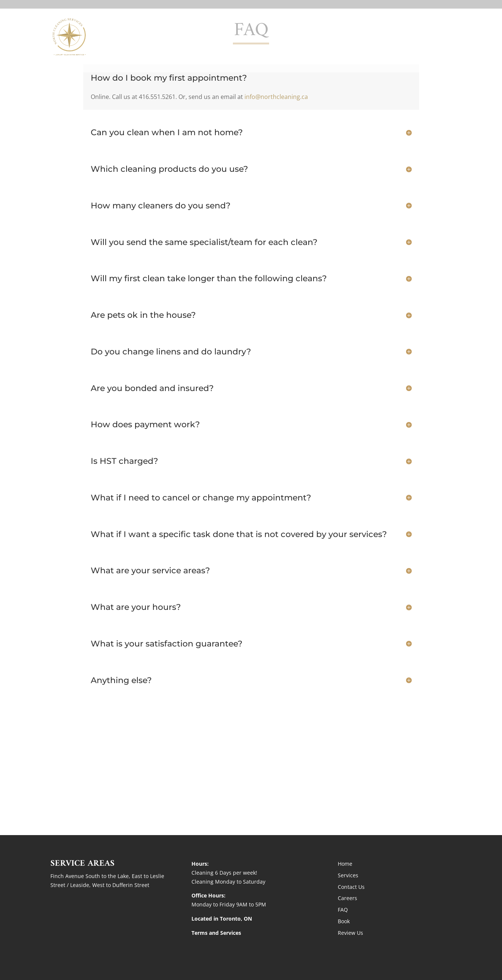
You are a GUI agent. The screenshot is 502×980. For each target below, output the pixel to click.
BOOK (443, 37)
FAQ (343, 910)
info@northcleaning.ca (276, 97)
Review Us (350, 933)
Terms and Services (216, 933)
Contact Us (407, 37)
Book (344, 921)
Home (312, 37)
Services (348, 875)
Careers (347, 898)
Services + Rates (356, 37)
